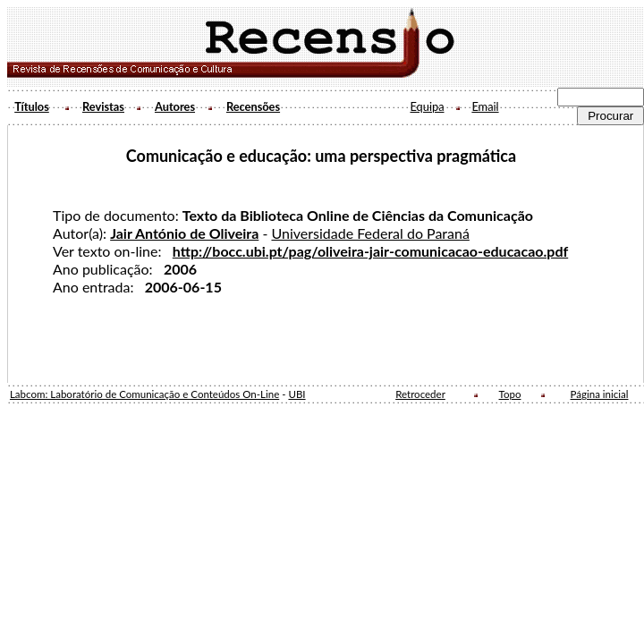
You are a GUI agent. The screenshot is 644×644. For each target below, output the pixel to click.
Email (485, 106)
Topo (510, 394)
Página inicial (600, 394)
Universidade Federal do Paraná (370, 233)
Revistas (103, 106)
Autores (175, 106)
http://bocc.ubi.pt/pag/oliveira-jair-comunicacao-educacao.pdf (370, 251)
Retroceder (420, 394)
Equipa (427, 106)
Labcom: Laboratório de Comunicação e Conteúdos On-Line (144, 394)
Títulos (32, 106)
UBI (297, 394)
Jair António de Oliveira (184, 233)
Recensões (253, 106)
